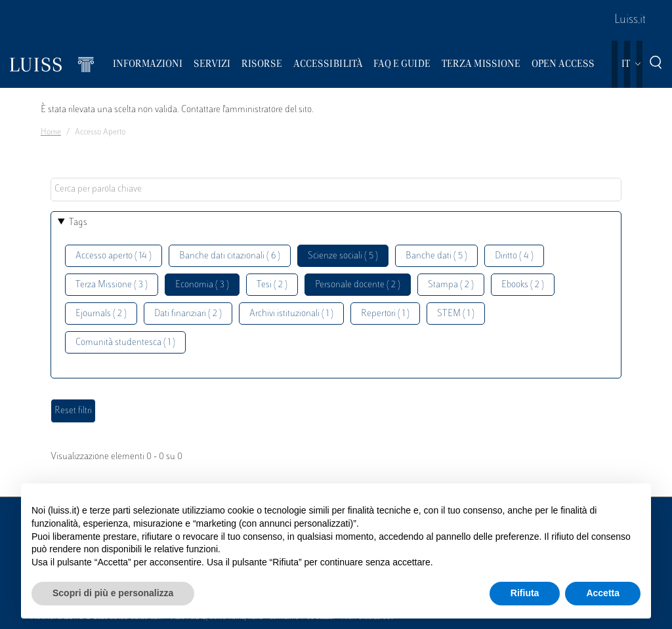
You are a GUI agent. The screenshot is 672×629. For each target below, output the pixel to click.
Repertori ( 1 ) (385, 314)
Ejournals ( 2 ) (101, 314)
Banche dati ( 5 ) (436, 256)
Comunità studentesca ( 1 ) (125, 343)
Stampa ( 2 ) (451, 285)
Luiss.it (630, 20)
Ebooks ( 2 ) (523, 285)
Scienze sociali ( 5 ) (343, 256)
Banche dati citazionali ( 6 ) (230, 256)
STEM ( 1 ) (456, 314)
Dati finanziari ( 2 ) (188, 314)
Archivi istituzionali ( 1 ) (291, 314)
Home (51, 132)
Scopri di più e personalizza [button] (113, 593)
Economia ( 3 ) (202, 285)
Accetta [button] (603, 593)
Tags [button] (78, 223)
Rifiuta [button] (525, 593)
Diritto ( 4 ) (514, 256)
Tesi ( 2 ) (272, 285)
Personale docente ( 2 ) (358, 285)
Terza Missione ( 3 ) (112, 285)
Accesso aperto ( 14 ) (114, 256)
